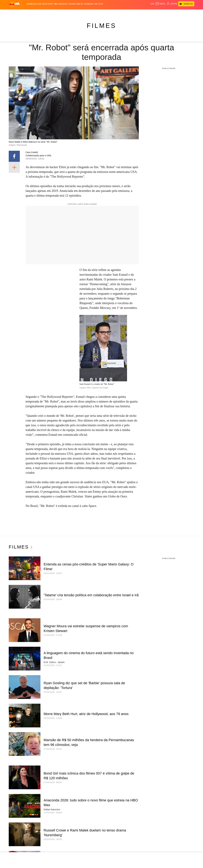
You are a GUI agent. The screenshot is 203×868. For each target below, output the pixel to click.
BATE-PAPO (48, 4)
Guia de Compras (184, 13)
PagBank (89, 4)
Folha (76, 13)
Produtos (15, 13)
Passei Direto (76, 4)
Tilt (124, 13)
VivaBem (117, 13)
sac (152, 4)
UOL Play (99, 4)
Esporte (86, 13)
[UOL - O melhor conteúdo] (14, 4)
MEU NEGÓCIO (61, 4)
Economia (66, 13)
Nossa (151, 13)
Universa (106, 13)
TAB (157, 13)
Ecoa (130, 13)
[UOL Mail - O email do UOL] (160, 4)
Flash (25, 13)
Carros (55, 13)
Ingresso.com (34, 4)
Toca (170, 13)
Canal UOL (140, 13)
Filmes (101, 26)
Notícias (34, 13)
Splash (96, 13)
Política (45, 13)
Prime (163, 13)
